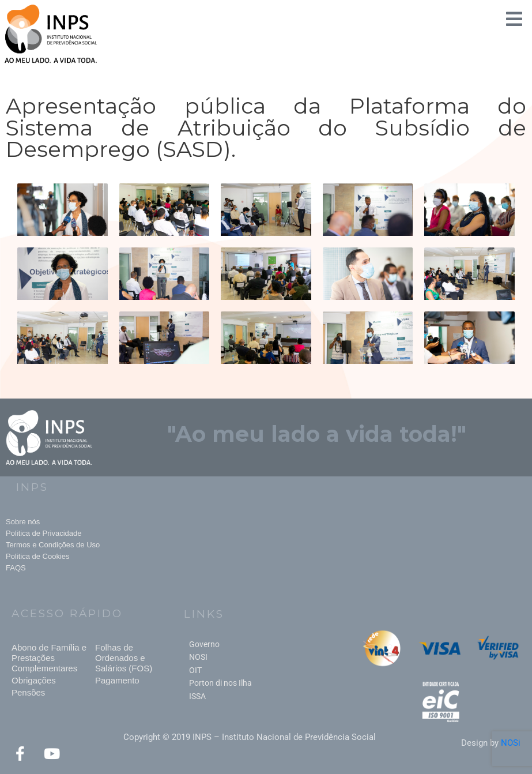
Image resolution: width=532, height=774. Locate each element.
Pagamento (117, 680)
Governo (204, 644)
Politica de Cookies (38, 556)
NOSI (198, 657)
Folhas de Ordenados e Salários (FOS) (124, 658)
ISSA (197, 696)
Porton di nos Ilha (220, 683)
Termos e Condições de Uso (53, 545)
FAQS (16, 568)
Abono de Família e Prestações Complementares (49, 658)
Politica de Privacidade (44, 533)
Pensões (28, 692)
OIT (195, 670)
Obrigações (34, 680)
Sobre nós (23, 522)
